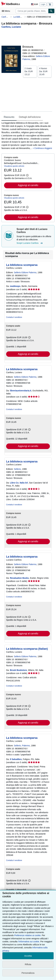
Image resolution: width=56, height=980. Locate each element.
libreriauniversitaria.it (21, 391)
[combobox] (32, 11)
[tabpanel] (27, 136)
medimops (15, 286)
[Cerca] (51, 11)
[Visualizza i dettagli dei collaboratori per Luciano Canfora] (11, 27)
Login (43, 4)
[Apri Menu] (7, 11)
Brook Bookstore (19, 670)
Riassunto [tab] (9, 117)
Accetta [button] (28, 956)
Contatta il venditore (14, 317)
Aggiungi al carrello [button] (28, 185)
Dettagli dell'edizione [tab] (30, 117)
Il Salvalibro (16, 759)
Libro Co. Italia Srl (19, 483)
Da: (30, 71)
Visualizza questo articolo (14, 166)
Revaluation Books (19, 578)
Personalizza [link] (28, 973)
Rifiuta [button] (28, 964)
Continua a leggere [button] (43, 148)
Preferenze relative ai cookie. (28, 935)
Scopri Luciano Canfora (30, 243)
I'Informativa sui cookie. (29, 942)
